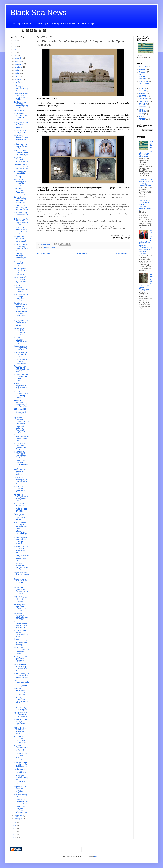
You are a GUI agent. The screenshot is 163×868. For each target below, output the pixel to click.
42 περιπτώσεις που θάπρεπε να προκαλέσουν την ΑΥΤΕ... (21, 96)
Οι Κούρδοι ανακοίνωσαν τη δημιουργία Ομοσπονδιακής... (21, 306)
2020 (15, 46)
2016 (15, 55)
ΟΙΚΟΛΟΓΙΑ (143, 96)
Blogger (97, 857)
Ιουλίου (17, 70)
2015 (15, 823)
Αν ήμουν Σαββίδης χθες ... (21, 796)
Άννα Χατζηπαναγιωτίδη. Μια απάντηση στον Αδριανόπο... (21, 683)
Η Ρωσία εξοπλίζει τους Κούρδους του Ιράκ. (20, 355)
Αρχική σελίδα (82, 253)
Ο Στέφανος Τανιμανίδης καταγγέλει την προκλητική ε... (20, 256)
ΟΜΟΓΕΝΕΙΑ (144, 101)
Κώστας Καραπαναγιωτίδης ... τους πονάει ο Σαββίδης (21, 642)
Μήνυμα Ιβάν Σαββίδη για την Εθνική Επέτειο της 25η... (21, 183)
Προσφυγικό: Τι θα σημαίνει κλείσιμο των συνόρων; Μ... (21, 715)
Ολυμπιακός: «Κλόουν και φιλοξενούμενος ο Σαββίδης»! (21, 616)
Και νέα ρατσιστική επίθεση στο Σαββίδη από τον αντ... (21, 633)
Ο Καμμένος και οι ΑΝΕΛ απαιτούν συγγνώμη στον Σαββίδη (21, 541)
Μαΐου (17, 76)
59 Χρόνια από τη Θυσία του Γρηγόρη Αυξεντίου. (20, 789)
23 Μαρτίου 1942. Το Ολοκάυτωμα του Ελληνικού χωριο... (21, 153)
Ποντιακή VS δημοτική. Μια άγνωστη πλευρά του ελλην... (21, 590)
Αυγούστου (19, 67)
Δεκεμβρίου (19, 58)
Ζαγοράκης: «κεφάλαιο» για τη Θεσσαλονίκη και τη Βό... (21, 566)
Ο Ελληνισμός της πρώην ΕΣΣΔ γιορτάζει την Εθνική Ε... (20, 174)
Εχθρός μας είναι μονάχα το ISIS (20, 132)
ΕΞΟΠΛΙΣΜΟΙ (144, 81)
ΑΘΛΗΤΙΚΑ (143, 67)
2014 (15, 826)
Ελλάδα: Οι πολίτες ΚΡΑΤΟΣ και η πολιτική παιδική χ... (21, 668)
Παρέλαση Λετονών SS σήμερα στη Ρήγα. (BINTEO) (21, 348)
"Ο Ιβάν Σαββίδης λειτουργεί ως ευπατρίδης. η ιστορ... (20, 731)
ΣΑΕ (141, 116)
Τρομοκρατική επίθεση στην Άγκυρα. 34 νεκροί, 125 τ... (20, 429)
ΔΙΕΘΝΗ (46, 247)
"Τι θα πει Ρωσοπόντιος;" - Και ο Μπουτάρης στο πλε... (21, 700)
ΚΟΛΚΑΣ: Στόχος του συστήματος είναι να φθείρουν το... (21, 675)
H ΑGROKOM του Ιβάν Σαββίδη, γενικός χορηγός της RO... (21, 455)
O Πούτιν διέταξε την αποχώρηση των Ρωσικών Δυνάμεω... (21, 378)
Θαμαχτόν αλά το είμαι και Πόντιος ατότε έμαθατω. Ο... (21, 582)
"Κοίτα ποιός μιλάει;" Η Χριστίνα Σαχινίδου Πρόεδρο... (21, 756)
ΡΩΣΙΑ (142, 114)
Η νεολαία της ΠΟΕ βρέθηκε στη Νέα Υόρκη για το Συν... (22, 214)
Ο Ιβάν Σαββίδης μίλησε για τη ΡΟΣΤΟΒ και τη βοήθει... (20, 340)
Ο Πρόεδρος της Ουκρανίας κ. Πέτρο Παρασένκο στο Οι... (21, 463)
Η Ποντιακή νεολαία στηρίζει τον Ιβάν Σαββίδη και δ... (21, 764)
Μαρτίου (18, 82)
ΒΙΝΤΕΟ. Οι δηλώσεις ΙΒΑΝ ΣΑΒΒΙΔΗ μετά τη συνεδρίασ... (21, 599)
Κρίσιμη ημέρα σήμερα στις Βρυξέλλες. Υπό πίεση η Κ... (21, 332)
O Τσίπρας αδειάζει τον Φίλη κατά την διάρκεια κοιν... (21, 361)
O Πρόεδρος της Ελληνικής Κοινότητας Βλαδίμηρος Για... (21, 809)
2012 (15, 832)
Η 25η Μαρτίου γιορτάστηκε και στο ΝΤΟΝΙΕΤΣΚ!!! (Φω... (22, 116)
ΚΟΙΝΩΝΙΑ (143, 91)
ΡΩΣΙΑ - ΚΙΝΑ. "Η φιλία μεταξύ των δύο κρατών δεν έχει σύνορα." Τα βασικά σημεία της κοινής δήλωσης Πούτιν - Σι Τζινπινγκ (146, 242)
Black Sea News (38, 12)
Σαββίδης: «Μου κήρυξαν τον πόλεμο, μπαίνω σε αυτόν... (21, 608)
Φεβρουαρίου (19, 816)
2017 (15, 52)
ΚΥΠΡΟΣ (142, 94)
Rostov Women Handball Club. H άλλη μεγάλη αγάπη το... (21, 395)
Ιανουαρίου (19, 819)
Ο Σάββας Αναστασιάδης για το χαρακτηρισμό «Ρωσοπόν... (21, 748)
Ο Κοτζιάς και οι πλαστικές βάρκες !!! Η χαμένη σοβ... (21, 802)
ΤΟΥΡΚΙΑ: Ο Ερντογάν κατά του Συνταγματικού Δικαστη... (22, 498)
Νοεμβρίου (18, 61)
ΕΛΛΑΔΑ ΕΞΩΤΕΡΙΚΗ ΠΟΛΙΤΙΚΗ (144, 77)
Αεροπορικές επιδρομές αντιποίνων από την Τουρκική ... (21, 403)
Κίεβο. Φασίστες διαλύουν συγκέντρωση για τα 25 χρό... (21, 289)
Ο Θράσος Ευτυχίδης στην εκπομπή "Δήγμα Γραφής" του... (21, 314)
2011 (15, 835)
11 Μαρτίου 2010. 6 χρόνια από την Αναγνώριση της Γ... (21, 412)
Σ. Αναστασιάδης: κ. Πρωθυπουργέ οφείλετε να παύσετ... (21, 323)
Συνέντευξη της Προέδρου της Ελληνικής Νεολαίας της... (20, 200)
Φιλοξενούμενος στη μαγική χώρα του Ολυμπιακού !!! (21, 771)
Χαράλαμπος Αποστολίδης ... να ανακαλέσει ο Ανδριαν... (21, 650)
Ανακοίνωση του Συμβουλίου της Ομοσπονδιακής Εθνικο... (21, 517)
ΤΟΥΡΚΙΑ (142, 119)
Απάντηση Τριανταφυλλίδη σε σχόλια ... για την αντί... (22, 438)
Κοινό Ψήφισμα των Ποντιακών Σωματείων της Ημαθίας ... (21, 297)
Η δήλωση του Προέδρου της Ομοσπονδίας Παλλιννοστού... (21, 739)
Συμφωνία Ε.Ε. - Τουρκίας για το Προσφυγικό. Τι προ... (20, 230)
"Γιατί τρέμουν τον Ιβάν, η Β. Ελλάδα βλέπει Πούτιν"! (21, 533)
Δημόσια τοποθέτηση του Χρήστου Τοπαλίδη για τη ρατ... (21, 558)
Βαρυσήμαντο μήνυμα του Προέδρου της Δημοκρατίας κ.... (21, 239)
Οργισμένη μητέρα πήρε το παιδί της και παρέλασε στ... (21, 166)
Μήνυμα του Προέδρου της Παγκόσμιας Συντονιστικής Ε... (21, 191)
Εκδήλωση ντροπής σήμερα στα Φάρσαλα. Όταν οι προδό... (21, 222)
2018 (15, 49)
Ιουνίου (17, 73)
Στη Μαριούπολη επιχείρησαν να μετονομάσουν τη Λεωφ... (21, 446)
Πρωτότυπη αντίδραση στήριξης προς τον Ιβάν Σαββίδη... (21, 421)
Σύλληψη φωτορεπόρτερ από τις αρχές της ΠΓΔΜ (21, 386)
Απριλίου (18, 79)
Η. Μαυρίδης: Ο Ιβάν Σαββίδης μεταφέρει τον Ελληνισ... (21, 722)
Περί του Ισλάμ (19, 111)
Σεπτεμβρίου (19, 64)
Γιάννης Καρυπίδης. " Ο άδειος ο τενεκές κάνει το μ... (21, 574)
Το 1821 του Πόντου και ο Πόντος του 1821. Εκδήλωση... (22, 207)
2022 (15, 40)
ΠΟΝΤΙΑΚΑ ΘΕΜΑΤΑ (143, 110)
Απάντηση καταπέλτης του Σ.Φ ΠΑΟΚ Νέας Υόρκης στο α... (21, 625)
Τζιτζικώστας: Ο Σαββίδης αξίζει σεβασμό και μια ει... (21, 481)
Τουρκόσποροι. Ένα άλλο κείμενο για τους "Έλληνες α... (21, 708)
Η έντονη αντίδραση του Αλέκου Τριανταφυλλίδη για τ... (21, 549)
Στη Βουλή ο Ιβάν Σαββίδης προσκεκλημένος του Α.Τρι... (21, 105)
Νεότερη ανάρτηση (44, 253)
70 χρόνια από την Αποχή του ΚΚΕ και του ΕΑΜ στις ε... (21, 88)
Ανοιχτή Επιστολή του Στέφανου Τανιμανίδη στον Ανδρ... (21, 525)
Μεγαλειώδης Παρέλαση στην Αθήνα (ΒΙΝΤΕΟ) (21, 160)
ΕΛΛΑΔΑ (52, 247)
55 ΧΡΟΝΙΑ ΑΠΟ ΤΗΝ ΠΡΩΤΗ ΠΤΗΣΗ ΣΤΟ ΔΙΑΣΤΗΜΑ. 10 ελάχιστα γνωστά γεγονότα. (146, 205)
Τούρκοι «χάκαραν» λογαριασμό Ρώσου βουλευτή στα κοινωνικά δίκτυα (146, 182)
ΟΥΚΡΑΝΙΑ (143, 104)
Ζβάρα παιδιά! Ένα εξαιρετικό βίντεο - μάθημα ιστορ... (21, 146)
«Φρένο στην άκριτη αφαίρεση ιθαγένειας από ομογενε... (21, 472)
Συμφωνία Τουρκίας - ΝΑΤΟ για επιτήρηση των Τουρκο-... (21, 489)
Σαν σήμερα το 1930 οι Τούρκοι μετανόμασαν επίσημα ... (21, 125)
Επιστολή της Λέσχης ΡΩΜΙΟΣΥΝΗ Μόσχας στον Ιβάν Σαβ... (21, 369)
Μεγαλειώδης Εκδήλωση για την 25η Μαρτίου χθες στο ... (21, 138)
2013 (15, 829)
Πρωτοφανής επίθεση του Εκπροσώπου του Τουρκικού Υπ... (22, 280)
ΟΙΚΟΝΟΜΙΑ (144, 99)
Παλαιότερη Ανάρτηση (121, 253)
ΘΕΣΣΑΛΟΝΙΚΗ (145, 84)
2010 (15, 838)
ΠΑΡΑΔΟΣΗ (143, 107)
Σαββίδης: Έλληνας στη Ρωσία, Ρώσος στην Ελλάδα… (21, 659)
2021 (15, 43)
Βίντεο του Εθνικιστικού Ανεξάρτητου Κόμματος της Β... (21, 692)
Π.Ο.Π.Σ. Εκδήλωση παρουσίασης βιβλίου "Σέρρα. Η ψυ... (21, 248)
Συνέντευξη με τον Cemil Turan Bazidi (20, 264)
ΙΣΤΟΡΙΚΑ (143, 88)
